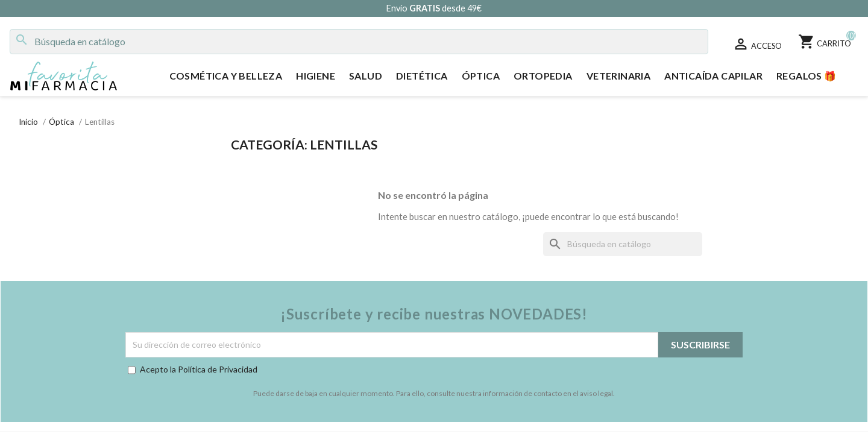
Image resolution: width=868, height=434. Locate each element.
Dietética (422, 76)
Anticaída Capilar (713, 76)
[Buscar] (359, 42)
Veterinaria (618, 76)
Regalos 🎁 (807, 76)
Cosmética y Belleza (226, 76)
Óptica (481, 76)
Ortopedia (543, 76)
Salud (366, 76)
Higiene (316, 76)
